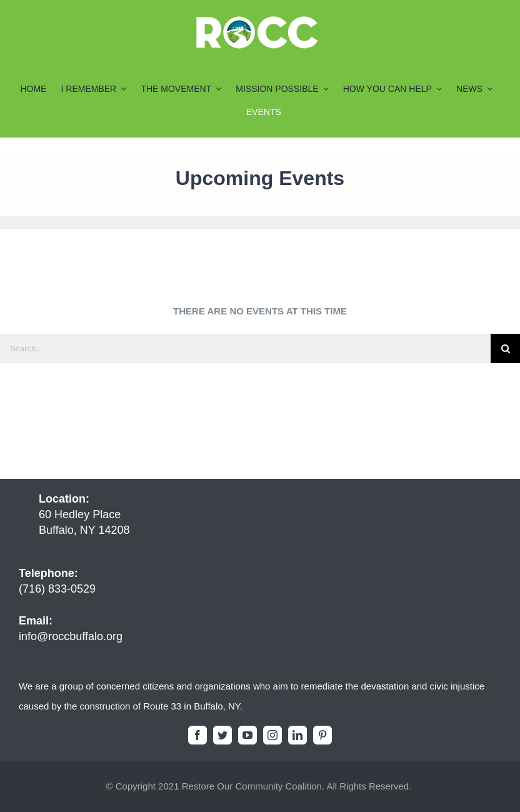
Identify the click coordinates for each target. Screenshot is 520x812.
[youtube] (247, 735)
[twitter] (222, 735)
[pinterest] (322, 735)
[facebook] (197, 735)
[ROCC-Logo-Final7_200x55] (257, 20)
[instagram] (272, 735)
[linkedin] (297, 735)
